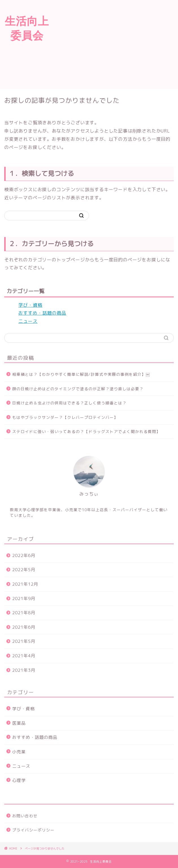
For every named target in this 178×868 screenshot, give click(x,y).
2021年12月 (25, 584)
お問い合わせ (25, 816)
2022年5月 (24, 570)
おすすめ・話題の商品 (42, 313)
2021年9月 (24, 599)
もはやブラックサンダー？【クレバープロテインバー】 (65, 417)
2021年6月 (24, 627)
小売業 (19, 752)
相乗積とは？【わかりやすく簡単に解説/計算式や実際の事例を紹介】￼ (81, 374)
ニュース (28, 321)
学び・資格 (30, 305)
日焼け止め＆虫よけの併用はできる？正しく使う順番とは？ (69, 403)
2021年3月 (24, 670)
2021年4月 (24, 656)
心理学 (19, 780)
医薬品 (19, 723)
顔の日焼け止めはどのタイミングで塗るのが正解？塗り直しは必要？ (78, 389)
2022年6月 (24, 555)
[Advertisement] (116, 44)
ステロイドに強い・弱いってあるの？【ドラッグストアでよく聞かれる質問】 (86, 431)
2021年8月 (24, 613)
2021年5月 (24, 641)
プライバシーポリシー (33, 830)
